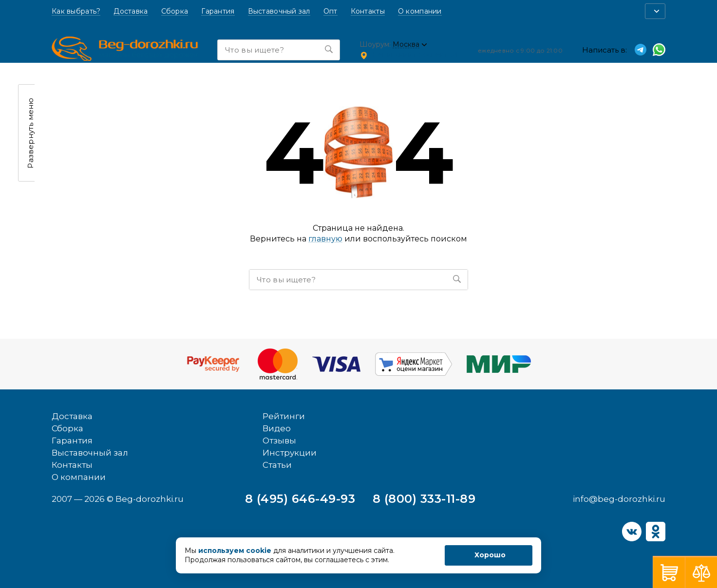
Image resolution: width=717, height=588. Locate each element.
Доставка (131, 11)
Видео (277, 428)
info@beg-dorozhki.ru (619, 499)
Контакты (368, 11)
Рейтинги (284, 416)
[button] (655, 11)
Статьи (277, 465)
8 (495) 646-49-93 (300, 499)
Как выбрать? (76, 11)
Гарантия (218, 11)
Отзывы (279, 441)
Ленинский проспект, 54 (415, 55)
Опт (330, 11)
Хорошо (490, 555)
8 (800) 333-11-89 (424, 499)
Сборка (175, 11)
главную (325, 239)
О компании (420, 11)
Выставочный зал (279, 11)
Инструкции (290, 453)
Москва (406, 45)
